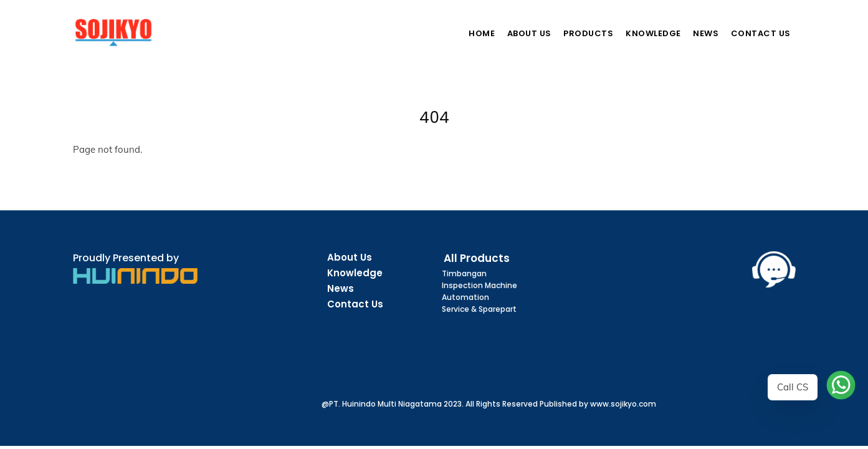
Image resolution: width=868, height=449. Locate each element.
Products (588, 33)
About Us (529, 33)
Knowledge (653, 33)
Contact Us (761, 33)
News (706, 33)
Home (482, 33)
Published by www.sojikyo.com (598, 404)
